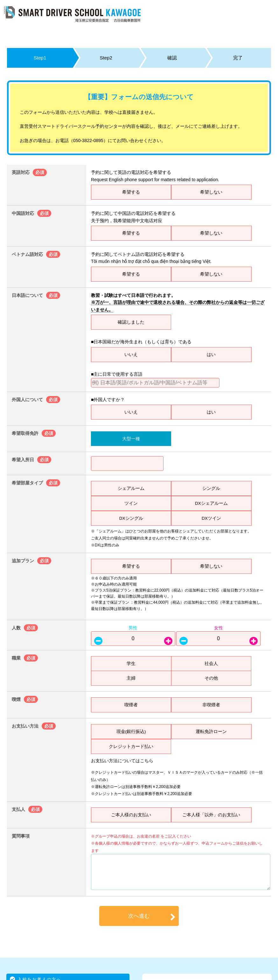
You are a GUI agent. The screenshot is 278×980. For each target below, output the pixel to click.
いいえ (131, 354)
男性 (133, 628)
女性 (219, 628)
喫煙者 (131, 705)
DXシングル (131, 518)
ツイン (131, 503)
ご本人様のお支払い (131, 815)
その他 (211, 678)
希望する (131, 192)
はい (211, 354)
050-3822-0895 (88, 140)
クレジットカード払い (131, 746)
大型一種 (131, 439)
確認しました (131, 322)
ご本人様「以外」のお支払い (211, 815)
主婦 (131, 678)
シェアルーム (131, 488)
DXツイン (211, 518)
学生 (131, 663)
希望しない (211, 192)
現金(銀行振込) (131, 731)
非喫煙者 (211, 705)
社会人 (211, 663)
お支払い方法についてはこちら (122, 761)
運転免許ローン (211, 731)
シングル (211, 488)
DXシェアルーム (211, 503)
